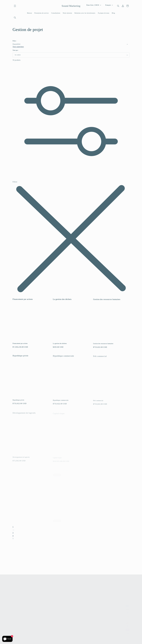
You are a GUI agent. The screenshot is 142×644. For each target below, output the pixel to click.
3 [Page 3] (13, 533)
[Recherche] (15, 18)
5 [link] (13, 539)
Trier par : (16, 50)
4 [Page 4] (13, 536)
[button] (15, 6)
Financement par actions (23, 301)
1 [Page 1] (13, 527)
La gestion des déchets (62, 301)
